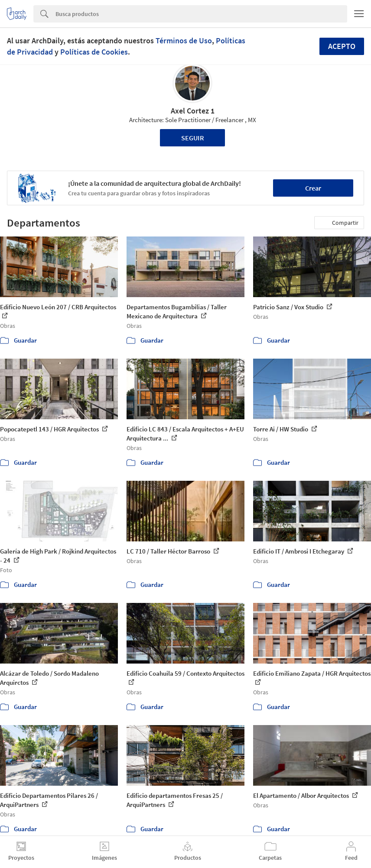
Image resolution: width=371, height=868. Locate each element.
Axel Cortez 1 (193, 111)
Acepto (342, 46)
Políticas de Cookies (94, 52)
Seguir (193, 138)
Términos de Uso (184, 40)
